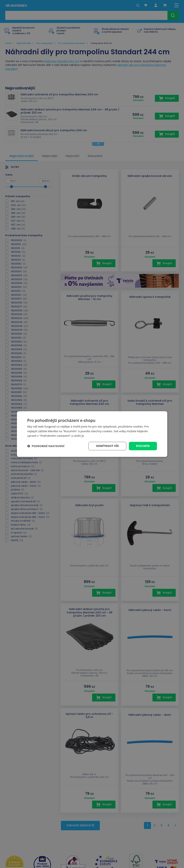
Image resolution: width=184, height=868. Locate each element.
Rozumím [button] (143, 446)
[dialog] (92, 434)
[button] (46, 446)
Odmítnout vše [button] (107, 446)
